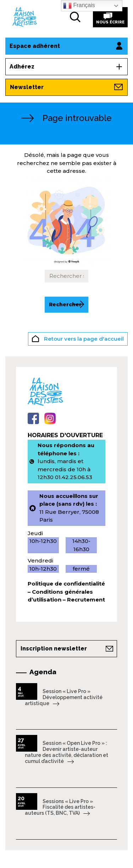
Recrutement (86, 600)
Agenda (43, 672)
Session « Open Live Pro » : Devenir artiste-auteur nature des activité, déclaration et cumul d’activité (66, 752)
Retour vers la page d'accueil (78, 340)
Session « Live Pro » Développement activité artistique (64, 697)
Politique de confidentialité (66, 584)
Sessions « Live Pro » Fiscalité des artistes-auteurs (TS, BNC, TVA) (60, 807)
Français (79, 6)
